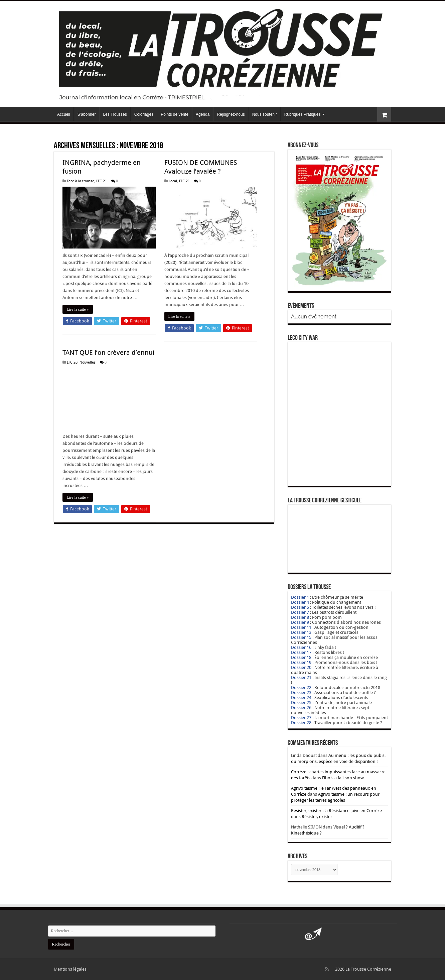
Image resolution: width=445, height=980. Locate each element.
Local (173, 181)
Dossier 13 (301, 632)
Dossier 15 (301, 637)
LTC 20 (72, 362)
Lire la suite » (78, 309)
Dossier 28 (301, 723)
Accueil (64, 114)
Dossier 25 (301, 703)
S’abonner (87, 114)
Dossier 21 (301, 677)
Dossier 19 (301, 662)
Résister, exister (317, 817)
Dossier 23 (301, 693)
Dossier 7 (300, 612)
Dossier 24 (301, 698)
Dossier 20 (301, 667)
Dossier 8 (300, 617)
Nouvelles (88, 362)
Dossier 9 (300, 622)
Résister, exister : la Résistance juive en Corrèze (336, 811)
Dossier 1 (300, 597)
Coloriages (144, 114)
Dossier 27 (301, 718)
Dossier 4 (300, 602)
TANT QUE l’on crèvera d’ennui (108, 353)
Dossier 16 (301, 647)
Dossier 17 (301, 652)
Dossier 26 (301, 708)
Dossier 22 (301, 688)
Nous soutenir (265, 114)
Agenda (203, 114)
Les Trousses (115, 114)
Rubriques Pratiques (303, 114)
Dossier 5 (300, 607)
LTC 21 (102, 181)
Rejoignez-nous (231, 114)
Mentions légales (70, 969)
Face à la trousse (81, 181)
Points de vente (175, 114)
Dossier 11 (301, 627)
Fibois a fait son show (343, 778)
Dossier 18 (301, 657)
